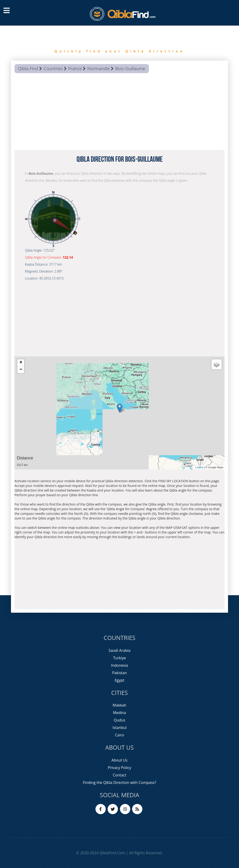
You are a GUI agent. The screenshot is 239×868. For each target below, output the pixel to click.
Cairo (119, 735)
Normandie (98, 68)
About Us (120, 760)
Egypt (119, 680)
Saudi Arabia (119, 650)
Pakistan (120, 673)
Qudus (119, 720)
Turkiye (120, 658)
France (75, 68)
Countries (53, 68)
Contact (119, 775)
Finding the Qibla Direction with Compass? (119, 783)
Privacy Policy (119, 768)
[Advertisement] (119, 113)
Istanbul (119, 728)
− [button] (21, 370)
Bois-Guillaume (130, 68)
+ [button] (21, 363)
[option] (119, 43)
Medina (119, 713)
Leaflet (199, 467)
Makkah (120, 705)
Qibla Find (28, 68)
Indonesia (119, 665)
